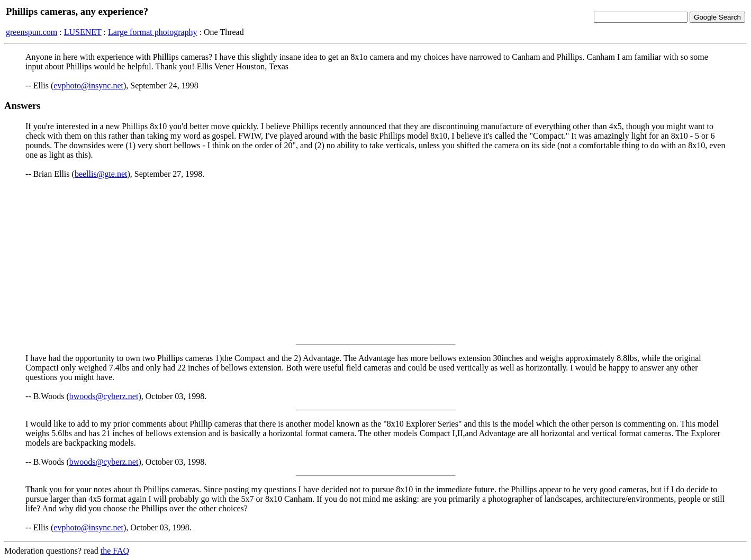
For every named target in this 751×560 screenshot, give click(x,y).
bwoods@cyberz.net (104, 396)
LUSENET (83, 32)
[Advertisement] (376, 261)
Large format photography (153, 32)
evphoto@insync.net (88, 85)
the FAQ (115, 551)
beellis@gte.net (101, 174)
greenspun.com (31, 32)
